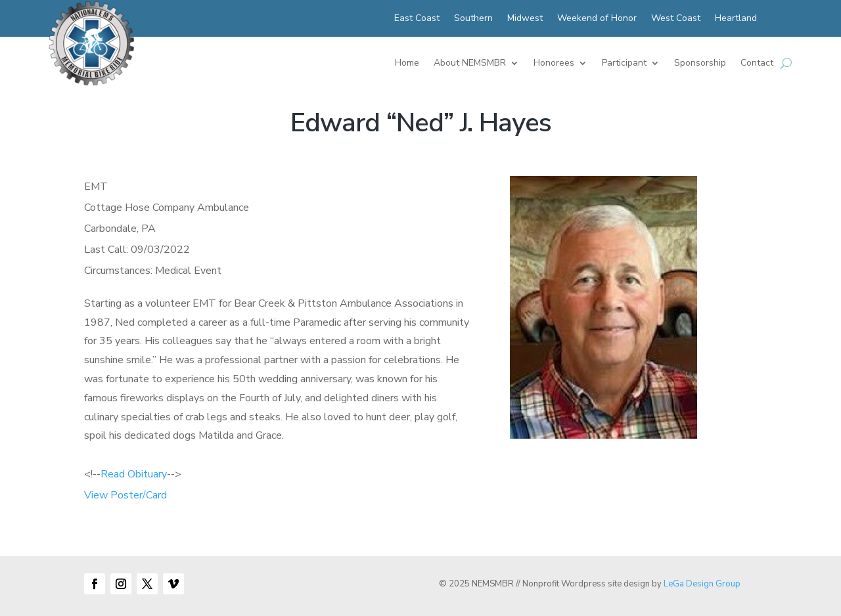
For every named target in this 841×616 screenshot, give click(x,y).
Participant (624, 64)
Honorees (554, 64)
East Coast (417, 19)
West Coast (676, 19)
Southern (473, 19)
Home (407, 64)
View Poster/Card (125, 495)
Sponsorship (700, 64)
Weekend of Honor (597, 19)
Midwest (525, 19)
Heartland (736, 19)
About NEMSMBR (470, 64)
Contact (757, 64)
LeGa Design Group (702, 584)
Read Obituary (134, 474)
